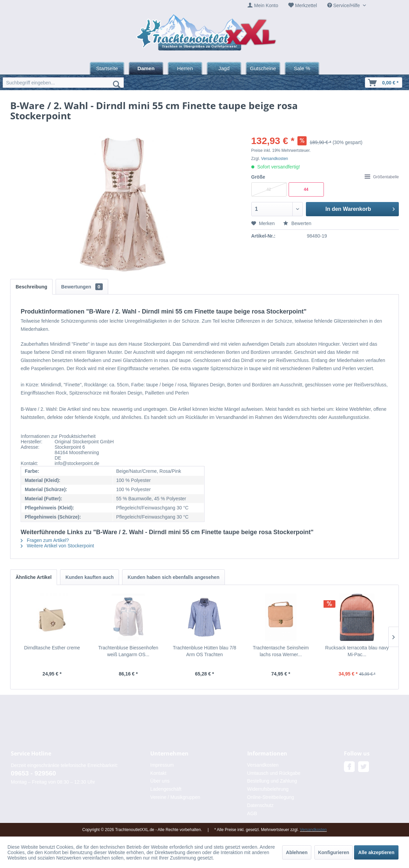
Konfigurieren (334, 852)
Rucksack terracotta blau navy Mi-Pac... (357, 651)
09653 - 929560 (33, 773)
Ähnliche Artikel (34, 577)
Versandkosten (275, 159)
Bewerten (297, 223)
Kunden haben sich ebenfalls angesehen (173, 577)
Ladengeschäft (166, 789)
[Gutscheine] (263, 68)
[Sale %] (302, 68)
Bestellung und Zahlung (272, 781)
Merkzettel (306, 5)
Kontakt (158, 773)
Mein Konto (266, 5)
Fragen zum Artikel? (45, 540)
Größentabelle (382, 177)
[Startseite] (107, 68)
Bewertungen (82, 287)
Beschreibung (31, 287)
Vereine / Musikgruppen (175, 797)
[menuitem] (263, 6)
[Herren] (185, 68)
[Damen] (146, 68)
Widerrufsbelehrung (268, 789)
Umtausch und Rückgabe (274, 773)
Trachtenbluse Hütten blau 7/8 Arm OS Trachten (204, 651)
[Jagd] (224, 68)
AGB (252, 813)
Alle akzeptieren (376, 852)
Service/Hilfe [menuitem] (344, 5)
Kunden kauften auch (90, 577)
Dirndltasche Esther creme (52, 648)
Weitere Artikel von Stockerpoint (57, 546)
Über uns (160, 781)
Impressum (162, 765)
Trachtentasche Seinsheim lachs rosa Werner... (281, 651)
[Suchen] (117, 84)
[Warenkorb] (384, 83)
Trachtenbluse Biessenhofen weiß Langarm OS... (128, 651)
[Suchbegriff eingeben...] (63, 83)
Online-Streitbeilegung (271, 797)
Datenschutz (260, 805)
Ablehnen (297, 852)
